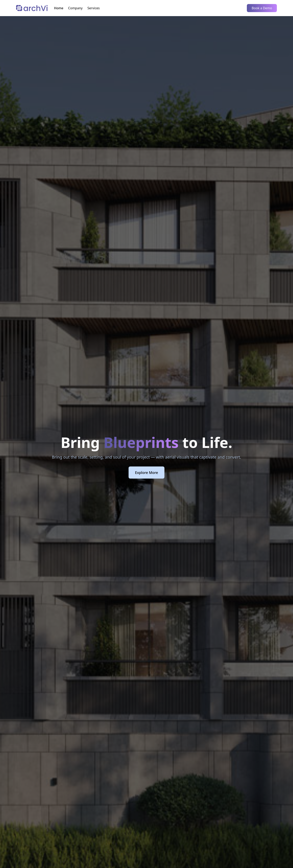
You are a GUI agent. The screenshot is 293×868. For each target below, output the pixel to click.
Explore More (146, 473)
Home (59, 8)
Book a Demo (262, 8)
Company (75, 8)
